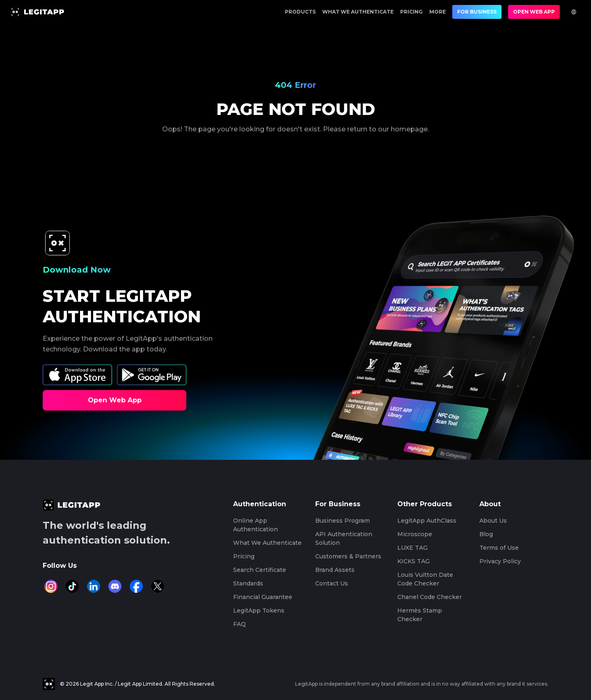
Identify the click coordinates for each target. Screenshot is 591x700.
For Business (477, 12)
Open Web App (534, 12)
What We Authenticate (358, 12)
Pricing (411, 12)
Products (300, 12)
